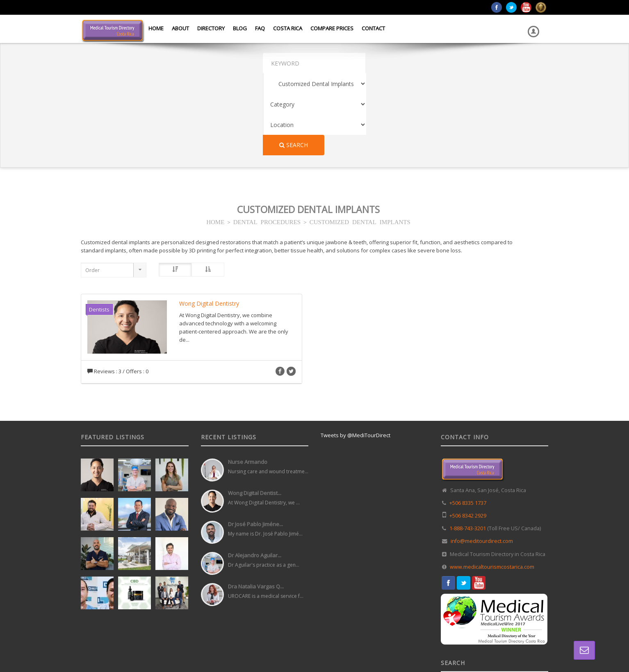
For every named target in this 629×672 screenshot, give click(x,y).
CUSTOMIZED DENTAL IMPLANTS (360, 140)
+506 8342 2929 (468, 434)
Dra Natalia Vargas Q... (256, 504)
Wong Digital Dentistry (209, 221)
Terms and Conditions (524, 647)
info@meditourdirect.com (482, 459)
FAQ (260, 28)
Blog (240, 28)
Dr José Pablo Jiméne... (255, 442)
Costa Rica (288, 28)
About (180, 28)
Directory (211, 28)
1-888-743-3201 (468, 446)
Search (521, 63)
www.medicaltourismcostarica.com (492, 485)
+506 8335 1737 (468, 421)
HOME (215, 140)
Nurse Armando (248, 380)
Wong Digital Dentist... (255, 411)
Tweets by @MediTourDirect (356, 353)
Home (156, 28)
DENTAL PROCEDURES (267, 140)
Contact (373, 28)
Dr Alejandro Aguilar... (255, 473)
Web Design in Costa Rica (278, 647)
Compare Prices (332, 28)
